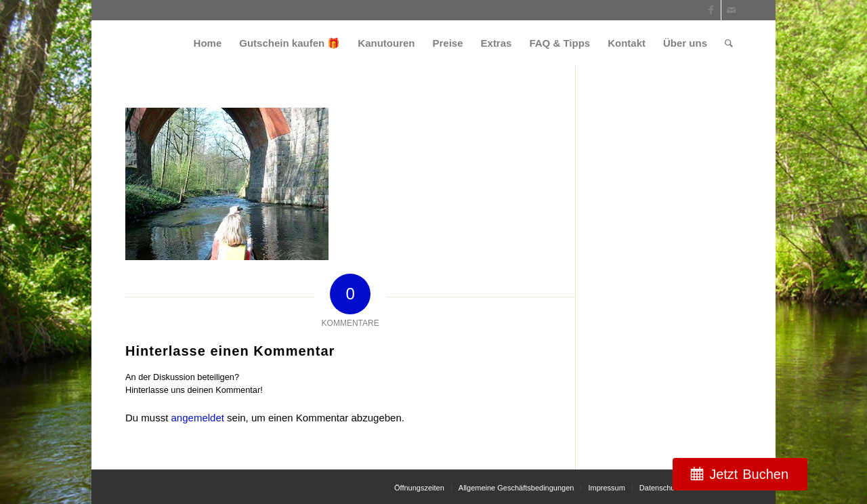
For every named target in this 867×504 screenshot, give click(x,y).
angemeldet (198, 418)
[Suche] (729, 43)
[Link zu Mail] (732, 10)
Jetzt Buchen (749, 474)
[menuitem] (208, 43)
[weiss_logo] (173, 43)
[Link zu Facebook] (711, 10)
